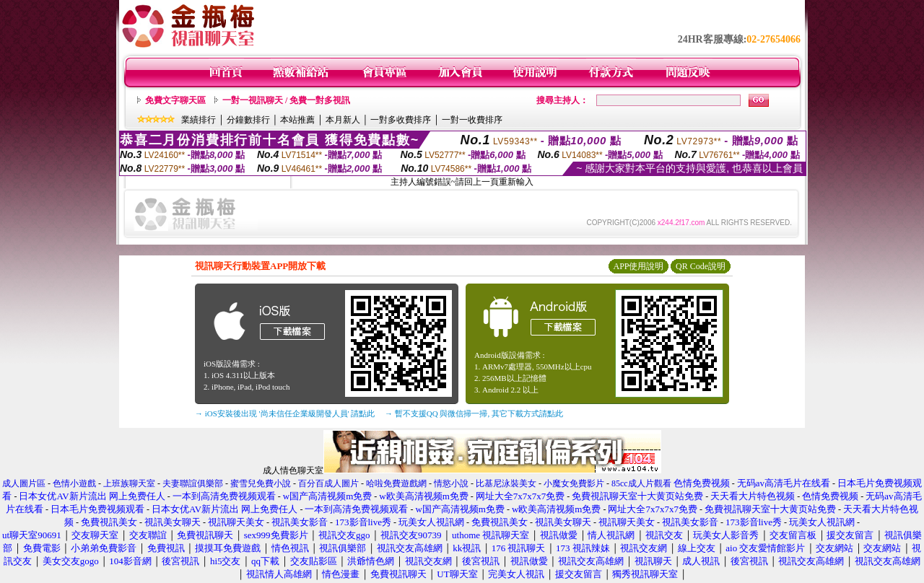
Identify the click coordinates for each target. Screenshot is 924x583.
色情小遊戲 (74, 483)
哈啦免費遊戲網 (396, 483)
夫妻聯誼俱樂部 (193, 483)
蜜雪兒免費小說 (261, 483)
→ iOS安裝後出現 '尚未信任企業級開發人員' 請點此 (285, 413)
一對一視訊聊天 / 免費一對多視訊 (286, 100)
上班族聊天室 (129, 483)
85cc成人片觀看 (641, 483)
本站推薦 (297, 120)
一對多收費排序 (401, 120)
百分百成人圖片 (328, 483)
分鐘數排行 (248, 120)
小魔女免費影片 (574, 483)
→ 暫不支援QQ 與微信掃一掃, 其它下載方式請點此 (474, 413)
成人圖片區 (24, 483)
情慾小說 (451, 483)
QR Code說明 (701, 266)
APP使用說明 (638, 266)
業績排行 (199, 120)
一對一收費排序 (472, 120)
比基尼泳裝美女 (506, 483)
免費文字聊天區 (175, 100)
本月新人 (343, 120)
